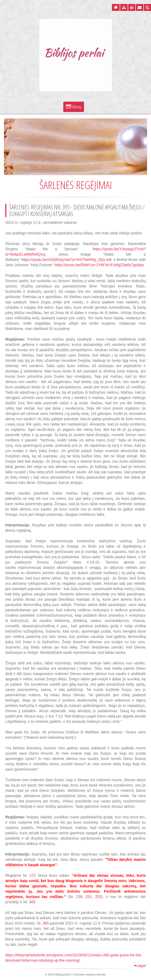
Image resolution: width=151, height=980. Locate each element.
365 (32, 902)
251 (89, 897)
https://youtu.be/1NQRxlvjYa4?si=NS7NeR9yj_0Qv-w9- (67, 260)
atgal (140, 966)
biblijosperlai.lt (63, 975)
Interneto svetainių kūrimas (90, 975)
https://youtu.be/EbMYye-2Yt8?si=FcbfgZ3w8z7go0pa (99, 265)
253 (98, 897)
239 (79, 897)
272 (33, 875)
